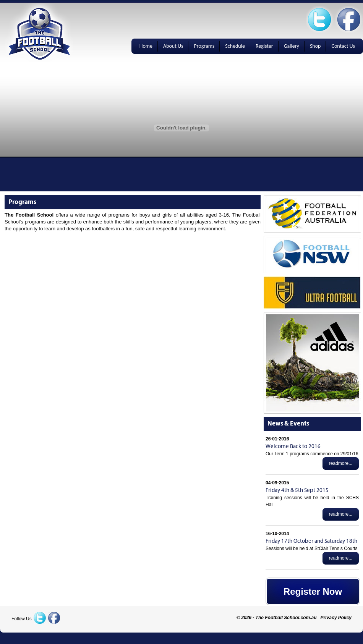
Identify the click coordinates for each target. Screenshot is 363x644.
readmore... (341, 463)
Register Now (313, 591)
